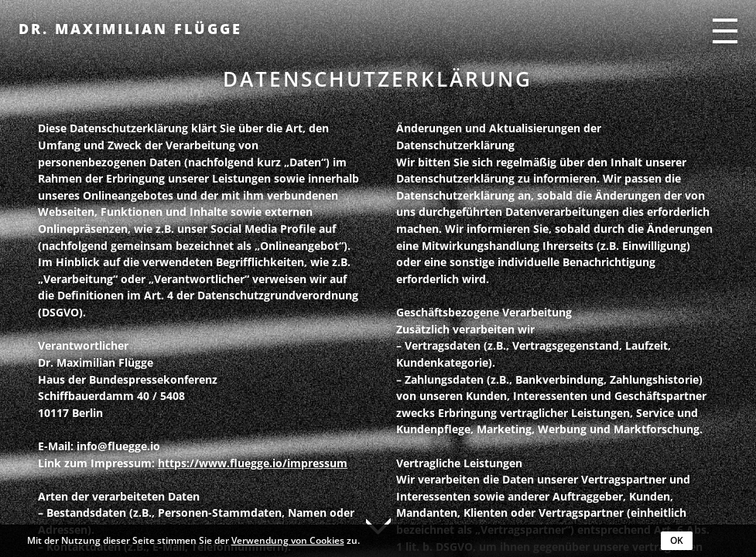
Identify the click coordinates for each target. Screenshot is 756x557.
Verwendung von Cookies (288, 540)
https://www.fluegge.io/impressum (253, 463)
